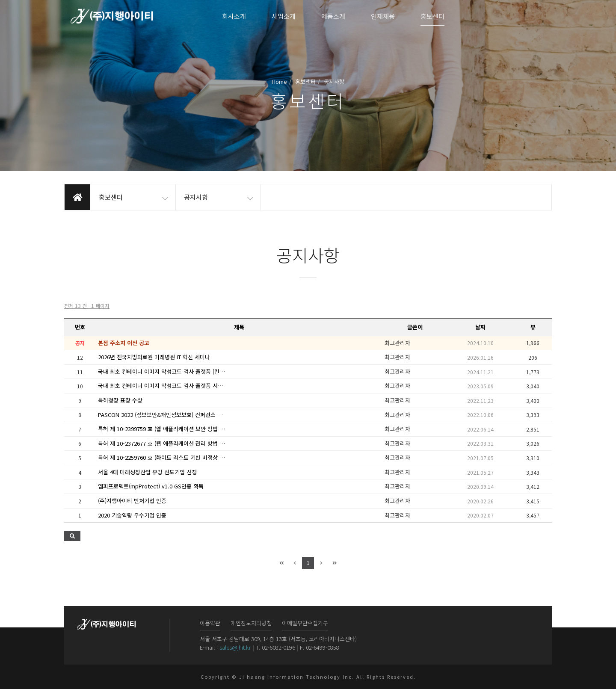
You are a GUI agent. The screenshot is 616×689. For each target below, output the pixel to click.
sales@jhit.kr (235, 647)
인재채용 (383, 16)
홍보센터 (432, 16)
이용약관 (210, 623)
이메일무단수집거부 (305, 623)
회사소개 (234, 16)
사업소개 (284, 16)
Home (279, 81)
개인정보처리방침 (251, 623)
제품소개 (333, 16)
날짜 (480, 327)
